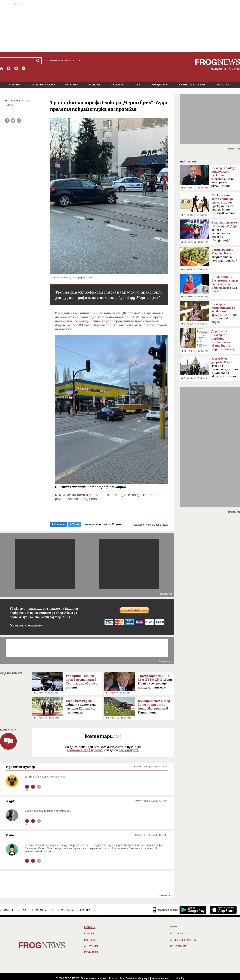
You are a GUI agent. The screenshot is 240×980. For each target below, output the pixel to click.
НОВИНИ (14, 85)
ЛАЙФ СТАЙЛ (223, 85)
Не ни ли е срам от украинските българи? (224, 178)
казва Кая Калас (225, 284)
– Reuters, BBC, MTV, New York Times (223, 342)
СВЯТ (138, 85)
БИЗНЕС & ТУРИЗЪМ (192, 85)
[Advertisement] (120, 27)
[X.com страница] (16, 68)
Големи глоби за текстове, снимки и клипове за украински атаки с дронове (225, 369)
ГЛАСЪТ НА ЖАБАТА (42, 85)
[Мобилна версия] (165, 910)
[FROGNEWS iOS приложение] (223, 910)
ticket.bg (179, 978)
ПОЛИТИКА (118, 85)
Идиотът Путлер (20, 767)
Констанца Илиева (109, 524)
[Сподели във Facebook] (7, 121)
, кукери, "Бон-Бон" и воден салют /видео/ (224, 313)
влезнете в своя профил (85, 750)
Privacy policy (116, 978)
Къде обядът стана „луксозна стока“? (224, 255)
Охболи (12, 835)
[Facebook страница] (9, 68)
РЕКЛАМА (42, 910)
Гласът (89, 934)
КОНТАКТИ (23, 910)
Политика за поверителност (77, 910)
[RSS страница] (24, 68)
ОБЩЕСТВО (94, 85)
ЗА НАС (5, 910)
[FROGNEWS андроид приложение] (193, 910)
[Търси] (39, 61)
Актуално (91, 946)
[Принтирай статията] (19, 121)
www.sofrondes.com (162, 978)
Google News (161, 525)
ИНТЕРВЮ (71, 85)
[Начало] (2, 68)
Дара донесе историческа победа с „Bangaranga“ (224, 231)
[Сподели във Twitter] (13, 121)
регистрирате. (129, 750)
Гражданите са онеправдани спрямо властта (223, 204)
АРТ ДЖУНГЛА (160, 85)
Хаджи (11, 801)
